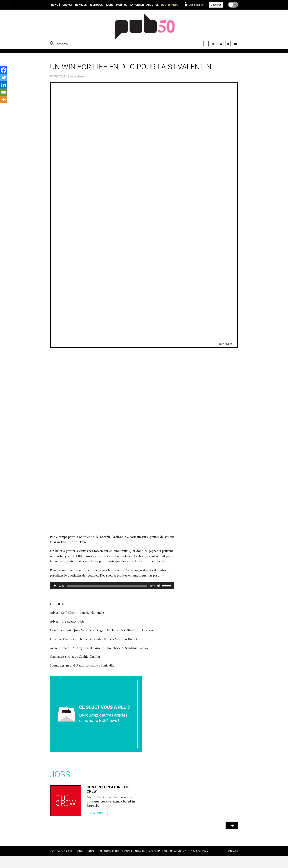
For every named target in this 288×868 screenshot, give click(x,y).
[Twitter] (4, 77)
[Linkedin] (4, 85)
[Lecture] (55, 593)
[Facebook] (4, 70)
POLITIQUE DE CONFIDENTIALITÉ (127, 863)
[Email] (4, 92)
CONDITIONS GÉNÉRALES (91, 863)
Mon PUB (122, 5)
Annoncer (137, 5)
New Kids (81, 5)
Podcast (67, 5)
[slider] (107, 593)
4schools (96, 5)
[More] (4, 100)
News (55, 5)
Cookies (152, 863)
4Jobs (109, 5)
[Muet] (159, 593)
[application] (112, 593)
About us (153, 5)
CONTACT (232, 863)
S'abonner (216, 5)
